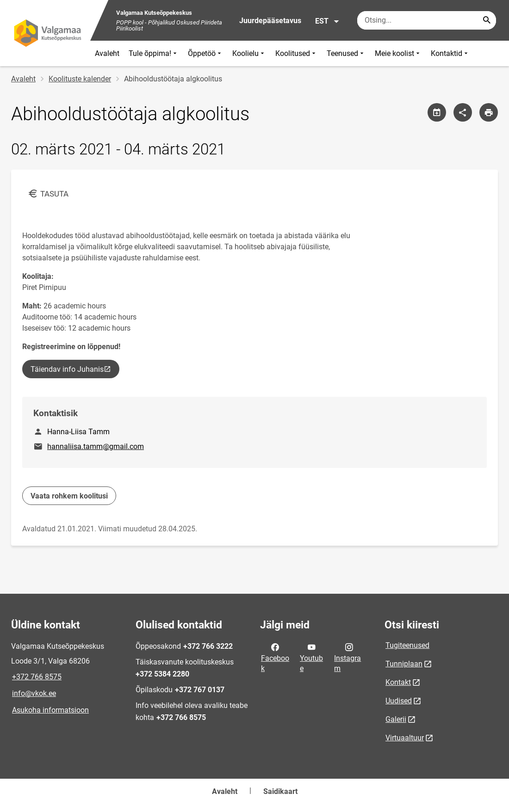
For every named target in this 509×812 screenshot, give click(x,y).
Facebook (275, 657)
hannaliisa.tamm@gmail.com (96, 446)
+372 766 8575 (37, 677)
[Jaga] (463, 112)
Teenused (346, 53)
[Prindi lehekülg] (489, 112)
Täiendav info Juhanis (74, 371)
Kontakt (398, 682)
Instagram (348, 657)
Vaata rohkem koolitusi (69, 496)
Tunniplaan (404, 664)
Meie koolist (398, 53)
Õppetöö (205, 53)
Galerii (396, 719)
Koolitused (296, 53)
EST (327, 21)
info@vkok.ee (34, 693)
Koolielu (249, 53)
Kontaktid (450, 53)
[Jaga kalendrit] (437, 112)
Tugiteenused (407, 645)
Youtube (311, 657)
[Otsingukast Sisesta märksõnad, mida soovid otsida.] (427, 20)
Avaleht (107, 53)
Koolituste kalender (80, 79)
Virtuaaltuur (405, 738)
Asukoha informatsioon (50, 710)
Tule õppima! (154, 53)
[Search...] (487, 20)
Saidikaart (280, 791)
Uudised (399, 701)
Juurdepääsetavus (270, 21)
